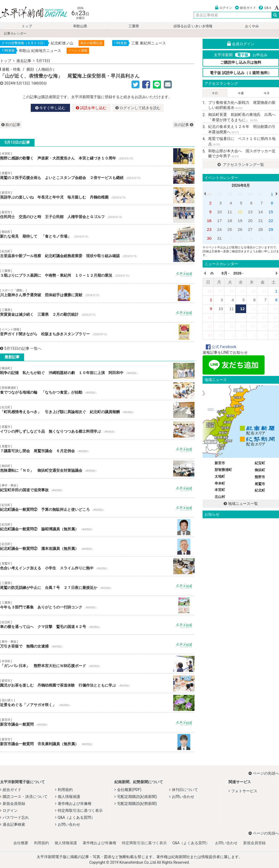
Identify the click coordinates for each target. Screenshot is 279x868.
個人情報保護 (69, 797)
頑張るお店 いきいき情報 (193, 26)
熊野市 (260, 477)
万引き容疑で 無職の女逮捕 (97, 644)
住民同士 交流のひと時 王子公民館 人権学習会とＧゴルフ (97, 215)
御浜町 (260, 470)
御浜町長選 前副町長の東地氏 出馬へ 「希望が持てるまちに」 (244, 117)
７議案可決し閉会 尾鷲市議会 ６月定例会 (97, 449)
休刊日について (185, 790)
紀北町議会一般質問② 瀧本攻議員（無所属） (97, 547)
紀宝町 (260, 463)
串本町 (220, 483)
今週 (241, 93)
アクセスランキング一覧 (241, 165)
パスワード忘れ (16, 817)
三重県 (134, 26)
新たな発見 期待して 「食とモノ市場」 (97, 234)
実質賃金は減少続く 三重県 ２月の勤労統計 (97, 313)
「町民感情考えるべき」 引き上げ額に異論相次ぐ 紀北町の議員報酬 (97, 410)
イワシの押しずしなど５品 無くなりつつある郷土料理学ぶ (97, 429)
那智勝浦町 (223, 470)
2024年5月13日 (17, 83)
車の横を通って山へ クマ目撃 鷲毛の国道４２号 (97, 625)
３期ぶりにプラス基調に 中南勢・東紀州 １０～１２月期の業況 (97, 273)
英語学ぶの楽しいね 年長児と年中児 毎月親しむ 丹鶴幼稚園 (97, 195)
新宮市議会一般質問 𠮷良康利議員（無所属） (97, 742)
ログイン (224, 8)
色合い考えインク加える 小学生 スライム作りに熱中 (97, 566)
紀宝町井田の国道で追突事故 (97, 488)
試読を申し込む (91, 108)
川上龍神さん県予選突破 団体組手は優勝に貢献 (97, 293)
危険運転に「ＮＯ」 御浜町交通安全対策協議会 (97, 469)
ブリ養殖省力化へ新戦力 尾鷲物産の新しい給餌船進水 (242, 105)
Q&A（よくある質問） (76, 817)
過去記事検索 (14, 824)
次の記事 (183, 125)
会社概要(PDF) (129, 790)
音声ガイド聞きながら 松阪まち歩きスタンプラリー (97, 332)
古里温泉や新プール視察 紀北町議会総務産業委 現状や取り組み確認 (97, 254)
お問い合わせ (69, 824)
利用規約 (65, 790)
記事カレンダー (15, 33)
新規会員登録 (14, 804)
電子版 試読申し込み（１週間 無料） (241, 73)
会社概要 (21, 843)
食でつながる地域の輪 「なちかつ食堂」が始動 (97, 390)
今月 (267, 93)
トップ (27, 26)
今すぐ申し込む (50, 108)
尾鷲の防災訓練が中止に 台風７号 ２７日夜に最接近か (97, 586)
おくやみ (252, 26)
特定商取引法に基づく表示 (80, 810)
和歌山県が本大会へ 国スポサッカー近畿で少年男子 (242, 154)
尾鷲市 (260, 484)
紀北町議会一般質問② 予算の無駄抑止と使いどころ (97, 508)
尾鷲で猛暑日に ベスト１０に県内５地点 (242, 141)
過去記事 (24, 61)
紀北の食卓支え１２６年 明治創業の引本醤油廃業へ (242, 129)
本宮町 (220, 490)
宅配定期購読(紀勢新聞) (137, 804)
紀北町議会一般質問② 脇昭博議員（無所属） (97, 527)
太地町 (220, 476)
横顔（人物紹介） (41, 69)
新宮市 (220, 463)
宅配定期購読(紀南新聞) (137, 797)
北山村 (220, 497)
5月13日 (43, 61)
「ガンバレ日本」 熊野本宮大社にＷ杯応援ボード (97, 664)
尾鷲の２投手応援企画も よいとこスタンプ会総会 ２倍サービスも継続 (97, 176)
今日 (215, 93)
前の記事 (11, 125)
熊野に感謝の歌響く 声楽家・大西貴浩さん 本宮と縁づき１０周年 (97, 156)
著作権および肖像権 (75, 804)
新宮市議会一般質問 (97, 722)
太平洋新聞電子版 (30, 13)
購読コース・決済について (25, 797)
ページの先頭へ (264, 773)
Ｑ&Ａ (265, 8)
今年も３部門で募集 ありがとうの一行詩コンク (97, 605)
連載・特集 (11, 69)
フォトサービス (244, 791)
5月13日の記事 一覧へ (21, 348)
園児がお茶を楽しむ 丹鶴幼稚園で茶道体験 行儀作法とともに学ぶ (97, 683)
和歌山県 (80, 26)
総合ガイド (245, 8)
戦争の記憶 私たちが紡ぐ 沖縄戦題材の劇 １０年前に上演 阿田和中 (97, 371)
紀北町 (260, 490)
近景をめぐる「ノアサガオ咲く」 (97, 703)
